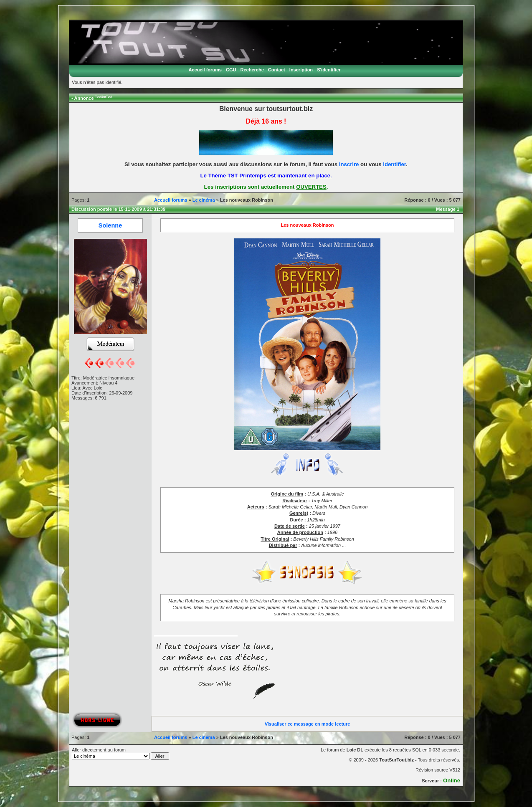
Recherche (252, 70)
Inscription (301, 70)
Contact (277, 70)
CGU (231, 70)
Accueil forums (205, 70)
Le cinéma (204, 200)
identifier (394, 164)
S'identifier (329, 70)
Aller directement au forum (120, 754)
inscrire (349, 164)
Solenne (110, 225)
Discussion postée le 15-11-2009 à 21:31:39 (118, 209)
